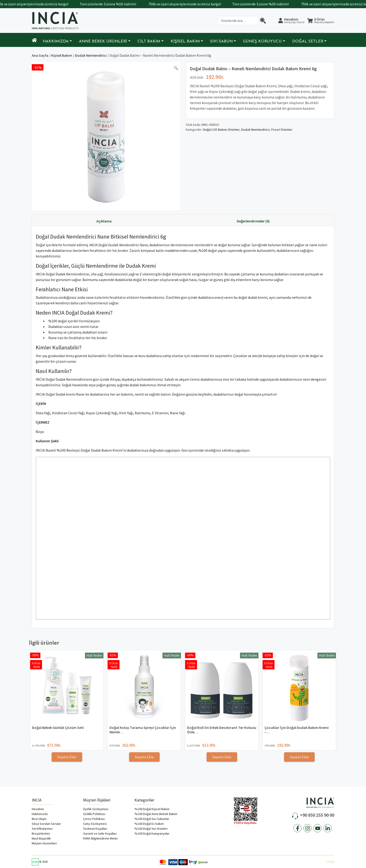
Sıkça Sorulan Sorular (46, 824)
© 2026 (40, 862)
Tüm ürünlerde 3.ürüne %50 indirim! (115, 4)
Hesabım (294, 20)
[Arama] (263, 20)
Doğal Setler (308, 41)
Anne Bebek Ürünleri (103, 41)
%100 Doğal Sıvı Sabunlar (152, 819)
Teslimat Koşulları (95, 829)
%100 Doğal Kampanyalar (152, 833)
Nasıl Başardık (41, 838)
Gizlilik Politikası (94, 814)
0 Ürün (324, 21)
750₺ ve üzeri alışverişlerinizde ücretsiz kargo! (40, 4)
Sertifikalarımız (42, 829)
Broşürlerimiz (41, 833)
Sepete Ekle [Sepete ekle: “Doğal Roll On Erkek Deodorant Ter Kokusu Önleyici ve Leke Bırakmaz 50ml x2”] (222, 757)
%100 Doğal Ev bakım (149, 824)
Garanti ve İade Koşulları (100, 833)
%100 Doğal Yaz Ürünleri (151, 829)
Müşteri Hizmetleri (44, 843)
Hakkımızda (56, 41)
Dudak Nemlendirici (91, 55)
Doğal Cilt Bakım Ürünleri (221, 130)
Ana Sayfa (40, 55)
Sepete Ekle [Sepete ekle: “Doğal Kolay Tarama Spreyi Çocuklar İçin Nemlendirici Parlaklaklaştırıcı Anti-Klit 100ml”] (144, 757)
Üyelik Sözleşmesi (96, 809)
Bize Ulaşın (39, 819)
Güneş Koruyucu (262, 41)
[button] (176, 69)
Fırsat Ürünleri (282, 130)
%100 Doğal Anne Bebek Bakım (156, 814)
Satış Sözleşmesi (95, 824)
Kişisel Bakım (185, 41)
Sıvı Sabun (221, 41)
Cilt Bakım (149, 41)
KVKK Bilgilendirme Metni (100, 838)
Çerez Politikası (94, 819)
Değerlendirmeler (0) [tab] (253, 221)
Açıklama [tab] (104, 221)
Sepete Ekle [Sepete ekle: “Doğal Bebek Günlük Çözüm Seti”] (67, 757)
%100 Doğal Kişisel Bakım (152, 809)
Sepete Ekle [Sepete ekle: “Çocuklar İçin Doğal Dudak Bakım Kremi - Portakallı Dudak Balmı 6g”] (299, 757)
